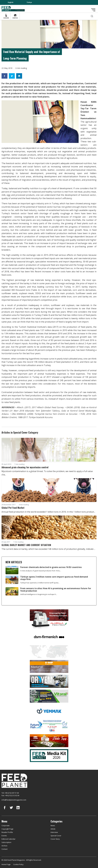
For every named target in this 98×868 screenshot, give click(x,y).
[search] (92, 16)
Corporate (6, 826)
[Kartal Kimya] (49, 666)
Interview (54, 832)
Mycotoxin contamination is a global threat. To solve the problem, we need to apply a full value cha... (47, 473)
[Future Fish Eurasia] (49, 726)
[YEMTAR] (49, 651)
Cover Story (55, 839)
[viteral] (49, 696)
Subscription (6, 842)
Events (4, 836)
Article (53, 829)
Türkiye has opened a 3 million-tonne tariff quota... (40, 583)
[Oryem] (49, 681)
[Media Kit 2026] (49, 755)
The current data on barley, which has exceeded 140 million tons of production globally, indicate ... (48, 549)
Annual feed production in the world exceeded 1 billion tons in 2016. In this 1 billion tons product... (48, 512)
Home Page (6, 864)
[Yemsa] (49, 740)
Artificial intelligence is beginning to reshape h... (39, 594)
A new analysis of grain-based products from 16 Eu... (41, 571)
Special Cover (56, 836)
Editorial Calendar (8, 839)
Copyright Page (7, 829)
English (11, 2)
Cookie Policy (18, 864)
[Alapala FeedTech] (49, 619)
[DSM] (49, 637)
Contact (4, 849)
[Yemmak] (49, 711)
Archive (4, 846)
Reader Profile (7, 832)
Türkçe (29, 2)
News (53, 826)
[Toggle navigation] (93, 10)
